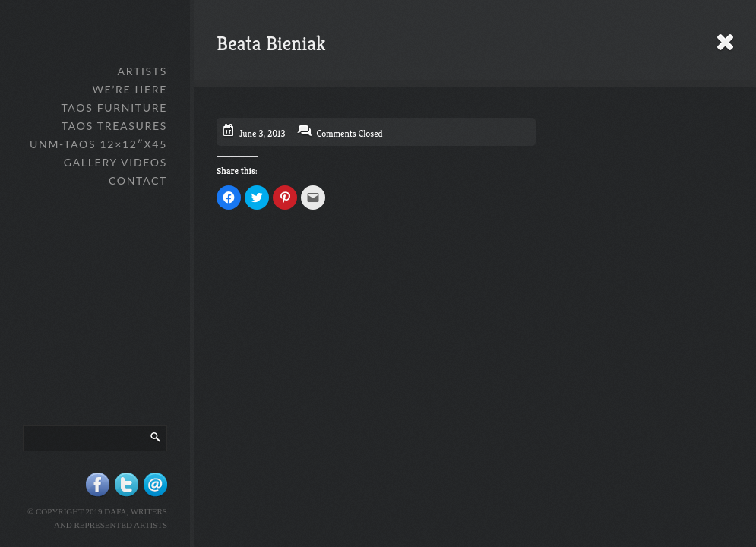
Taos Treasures (114, 126)
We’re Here (130, 89)
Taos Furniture (114, 108)
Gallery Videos (115, 162)
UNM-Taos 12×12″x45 (98, 144)
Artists (142, 71)
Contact (138, 180)
